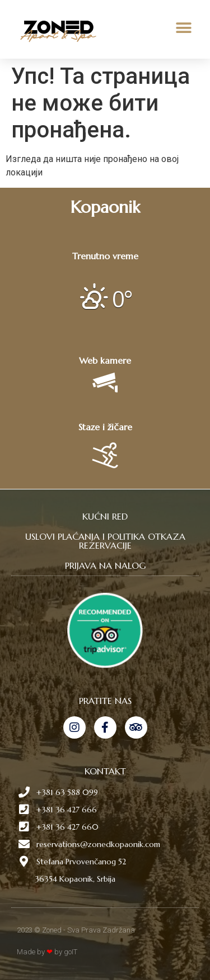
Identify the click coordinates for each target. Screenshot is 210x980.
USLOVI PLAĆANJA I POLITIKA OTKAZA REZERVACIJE (105, 541)
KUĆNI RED (105, 516)
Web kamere (105, 360)
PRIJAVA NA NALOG (105, 565)
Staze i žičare (105, 427)
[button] (183, 28)
